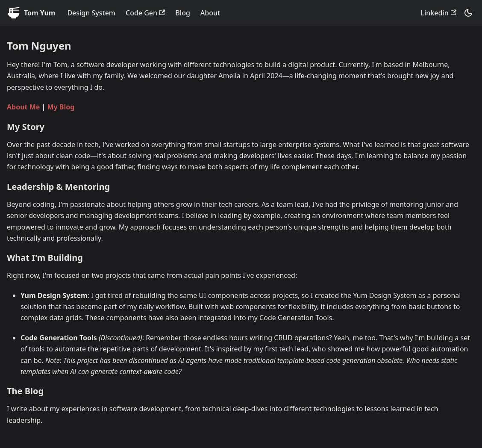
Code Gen (145, 13)
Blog (182, 13)
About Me (23, 107)
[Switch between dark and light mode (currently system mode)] (468, 13)
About (210, 13)
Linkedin (438, 13)
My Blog (61, 107)
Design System (91, 13)
